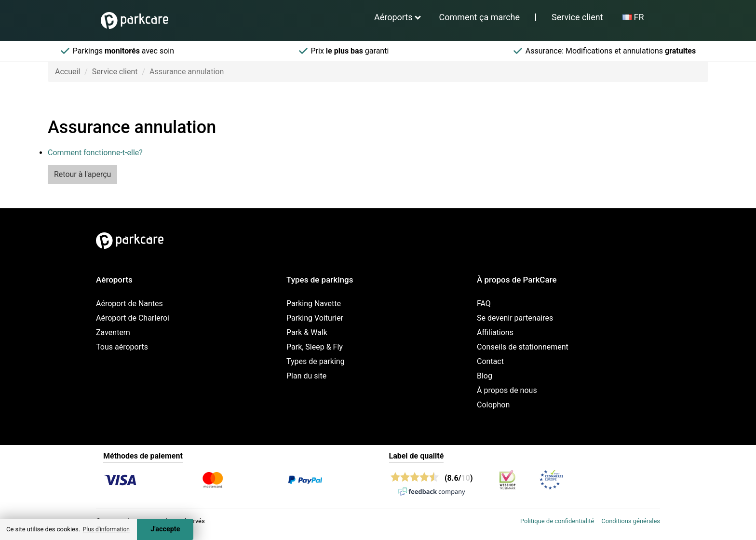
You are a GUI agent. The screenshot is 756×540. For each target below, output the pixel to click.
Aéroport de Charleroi (133, 318)
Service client (577, 17)
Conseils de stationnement (523, 347)
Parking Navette (314, 304)
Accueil (67, 72)
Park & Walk (307, 332)
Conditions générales (631, 521)
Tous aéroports (122, 347)
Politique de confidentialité (557, 521)
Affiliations (495, 332)
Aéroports (393, 17)
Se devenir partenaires (515, 318)
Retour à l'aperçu (82, 174)
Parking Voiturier (315, 318)
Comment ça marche (479, 17)
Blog (485, 376)
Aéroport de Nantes (129, 304)
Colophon (493, 405)
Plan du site (306, 376)
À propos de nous (507, 390)
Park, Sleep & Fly (315, 347)
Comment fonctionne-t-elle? (95, 153)
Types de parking (316, 361)
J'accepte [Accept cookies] (165, 529)
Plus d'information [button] (106, 529)
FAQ (484, 304)
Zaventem (113, 332)
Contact (490, 361)
